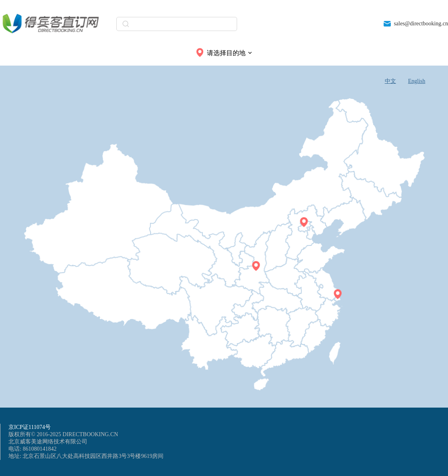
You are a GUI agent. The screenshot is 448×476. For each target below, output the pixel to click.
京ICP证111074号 (30, 427)
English (417, 81)
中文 (390, 81)
